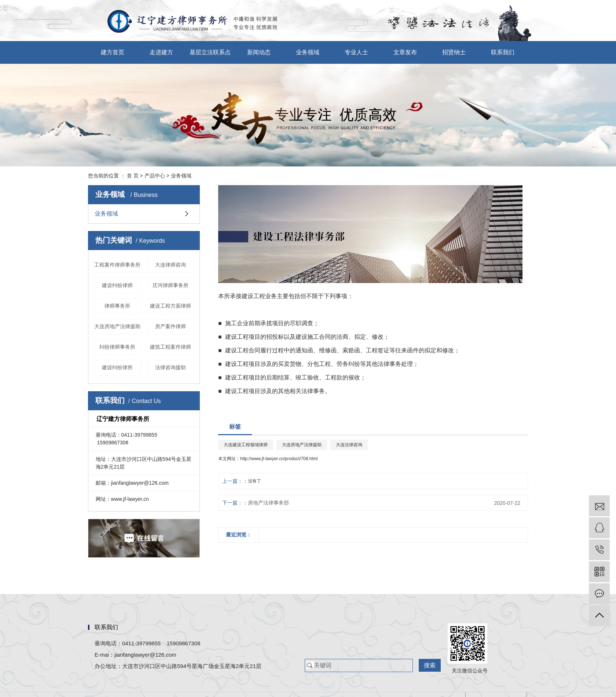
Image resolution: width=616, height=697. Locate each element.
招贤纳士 (454, 52)
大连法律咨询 (349, 445)
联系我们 (503, 52)
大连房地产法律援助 (117, 326)
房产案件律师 (170, 326)
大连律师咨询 (170, 265)
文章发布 (405, 52)
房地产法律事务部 (268, 503)
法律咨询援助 (170, 367)
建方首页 (113, 52)
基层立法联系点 (210, 52)
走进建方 (161, 52)
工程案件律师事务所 (117, 265)
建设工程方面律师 (170, 306)
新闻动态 (259, 52)
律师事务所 (117, 306)
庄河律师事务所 (170, 285)
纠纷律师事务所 (117, 347)
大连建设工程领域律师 (246, 445)
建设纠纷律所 (117, 367)
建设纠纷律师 (117, 285)
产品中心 (155, 176)
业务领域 (308, 52)
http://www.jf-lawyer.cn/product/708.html (279, 459)
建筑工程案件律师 (170, 347)
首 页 (133, 176)
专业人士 (356, 52)
